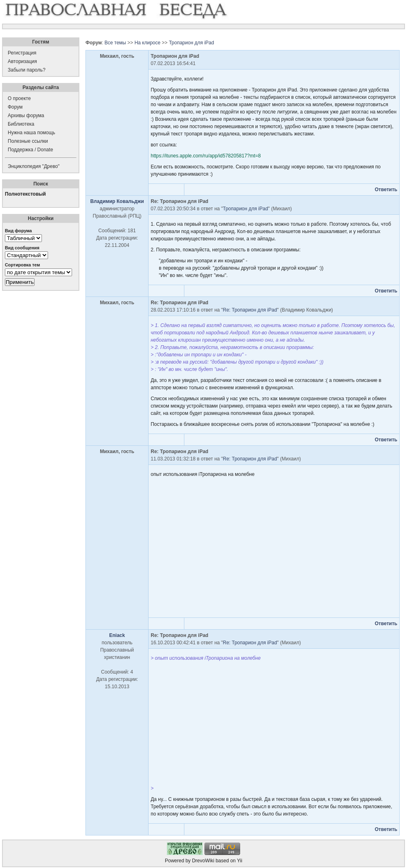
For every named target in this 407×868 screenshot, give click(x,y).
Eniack (117, 635)
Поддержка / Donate (30, 150)
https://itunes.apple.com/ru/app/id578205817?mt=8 (206, 156)
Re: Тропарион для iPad (250, 310)
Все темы (115, 43)
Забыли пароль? (27, 70)
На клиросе (147, 43)
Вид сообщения (22, 248)
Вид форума (18, 231)
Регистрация (22, 53)
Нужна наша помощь (32, 133)
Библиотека (21, 124)
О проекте (19, 98)
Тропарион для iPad (191, 43)
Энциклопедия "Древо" (34, 166)
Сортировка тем (22, 265)
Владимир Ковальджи (117, 201)
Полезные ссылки (28, 141)
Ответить (386, 190)
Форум (15, 107)
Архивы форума (26, 116)
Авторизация (22, 61)
